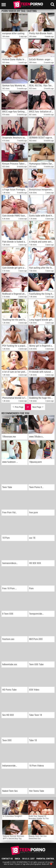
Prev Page (18, 406)
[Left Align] (4, 5)
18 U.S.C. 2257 (28, 859)
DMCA (17, 859)
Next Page (38, 406)
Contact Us (7, 859)
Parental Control (45, 859)
